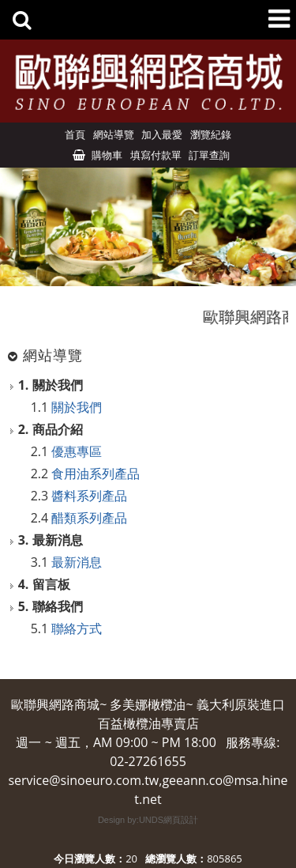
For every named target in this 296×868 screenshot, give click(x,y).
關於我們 (77, 407)
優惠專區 (77, 451)
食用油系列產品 (96, 474)
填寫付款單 (156, 155)
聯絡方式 (77, 628)
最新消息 (77, 562)
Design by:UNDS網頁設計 (148, 820)
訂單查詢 (209, 155)
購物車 (107, 155)
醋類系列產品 (89, 518)
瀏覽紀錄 (211, 134)
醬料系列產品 (89, 496)
